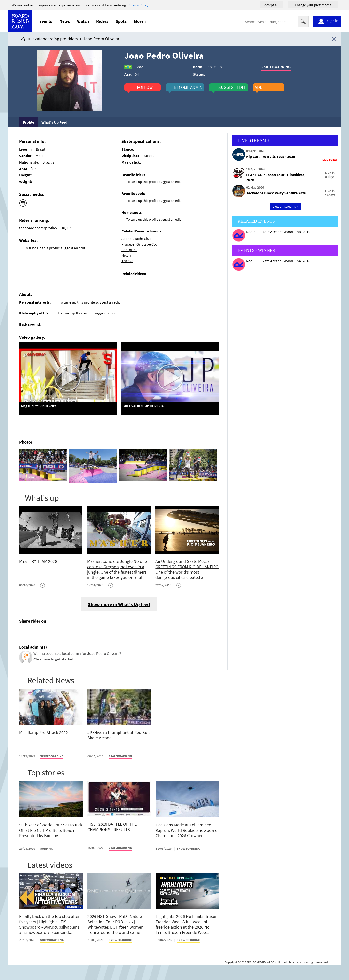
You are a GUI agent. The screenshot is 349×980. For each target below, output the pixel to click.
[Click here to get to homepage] (23, 39)
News (65, 21)
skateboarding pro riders (55, 39)
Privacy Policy (138, 5)
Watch (83, 21)
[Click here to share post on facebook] (24, 633)
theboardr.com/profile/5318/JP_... (47, 228)
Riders (102, 21)
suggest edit (232, 87)
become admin (188, 87)
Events (46, 21)
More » (140, 21)
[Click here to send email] (45, 633)
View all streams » (285, 206)
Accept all (271, 5)
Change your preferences (313, 5)
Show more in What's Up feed (119, 604)
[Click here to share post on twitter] (34, 633)
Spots (121, 21)
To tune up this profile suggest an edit (55, 248)
